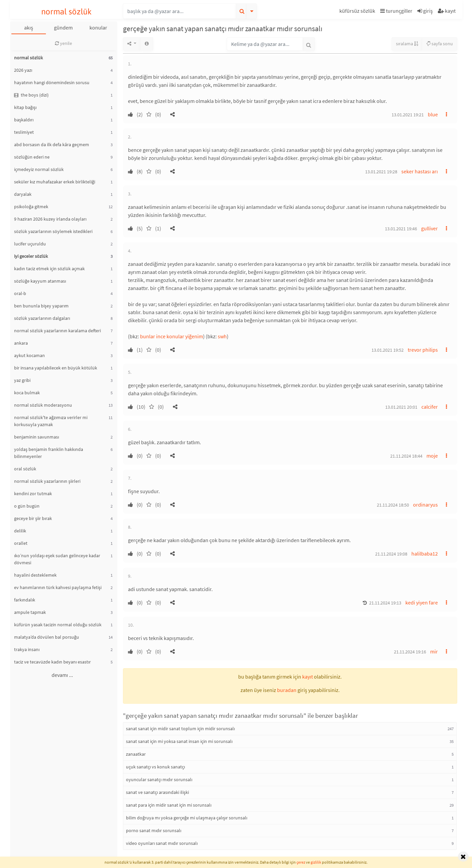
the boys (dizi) (31, 95)
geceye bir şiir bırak (33, 518)
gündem (63, 27)
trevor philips (423, 350)
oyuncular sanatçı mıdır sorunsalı (159, 779)
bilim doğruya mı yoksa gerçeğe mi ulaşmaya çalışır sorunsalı (187, 818)
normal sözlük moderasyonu (43, 405)
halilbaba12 (425, 554)
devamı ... (62, 675)
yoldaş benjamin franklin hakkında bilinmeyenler (49, 453)
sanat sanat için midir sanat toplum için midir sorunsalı (180, 729)
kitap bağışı (25, 107)
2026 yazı (23, 70)
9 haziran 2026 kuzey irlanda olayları (50, 219)
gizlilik (316, 862)
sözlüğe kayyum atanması (40, 281)
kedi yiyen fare (422, 602)
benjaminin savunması (37, 437)
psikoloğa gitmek (31, 207)
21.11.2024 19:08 (391, 554)
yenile (63, 43)
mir (434, 651)
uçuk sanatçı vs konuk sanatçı (155, 767)
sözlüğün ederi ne (32, 157)
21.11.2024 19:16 (410, 652)
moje (432, 456)
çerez (301, 862)
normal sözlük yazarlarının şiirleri (47, 481)
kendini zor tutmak (33, 494)
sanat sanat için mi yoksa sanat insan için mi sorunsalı (179, 741)
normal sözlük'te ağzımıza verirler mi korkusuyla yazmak (51, 421)
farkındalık (25, 600)
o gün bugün (27, 506)
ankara (21, 343)
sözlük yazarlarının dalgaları (42, 318)
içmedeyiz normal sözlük (39, 169)
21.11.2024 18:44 (406, 456)
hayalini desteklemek (35, 575)
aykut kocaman (29, 355)
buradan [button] (287, 690)
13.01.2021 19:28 (381, 172)
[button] (358, 12)
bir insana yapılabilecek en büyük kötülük (56, 368)
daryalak (23, 194)
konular (98, 27)
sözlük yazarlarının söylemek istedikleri (53, 231)
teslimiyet (24, 132)
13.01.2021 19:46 (401, 229)
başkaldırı (24, 120)
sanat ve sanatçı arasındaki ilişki (157, 792)
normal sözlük (66, 12)
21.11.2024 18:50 (393, 505)
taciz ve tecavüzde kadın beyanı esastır (52, 662)
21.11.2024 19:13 (385, 603)
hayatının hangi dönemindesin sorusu (52, 82)
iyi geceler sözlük (31, 256)
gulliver (429, 228)
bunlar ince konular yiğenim (172, 336)
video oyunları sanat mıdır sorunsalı (162, 843)
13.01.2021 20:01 (401, 407)
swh (222, 336)
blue (433, 114)
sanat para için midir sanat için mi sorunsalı (169, 805)
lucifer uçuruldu (30, 244)
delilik (20, 531)
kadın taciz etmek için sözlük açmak (49, 269)
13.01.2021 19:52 (388, 350)
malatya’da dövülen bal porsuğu (47, 637)
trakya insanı (27, 649)
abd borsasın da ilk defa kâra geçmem (52, 144)
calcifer (430, 407)
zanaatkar (136, 754)
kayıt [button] (308, 677)
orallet (21, 543)
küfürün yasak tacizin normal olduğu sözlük (58, 625)
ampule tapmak (30, 612)
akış (29, 27)
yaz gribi (22, 380)
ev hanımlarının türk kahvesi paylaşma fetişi (58, 587)
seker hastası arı (420, 171)
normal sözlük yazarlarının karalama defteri (57, 331)
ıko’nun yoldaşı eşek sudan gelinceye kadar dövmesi (57, 559)
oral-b (20, 293)
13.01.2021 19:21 (408, 115)
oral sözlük (25, 469)
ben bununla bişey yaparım (41, 306)
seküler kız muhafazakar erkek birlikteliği (55, 182)
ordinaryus (425, 505)
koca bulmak (27, 393)
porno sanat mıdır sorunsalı (154, 830)
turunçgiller (396, 11)
